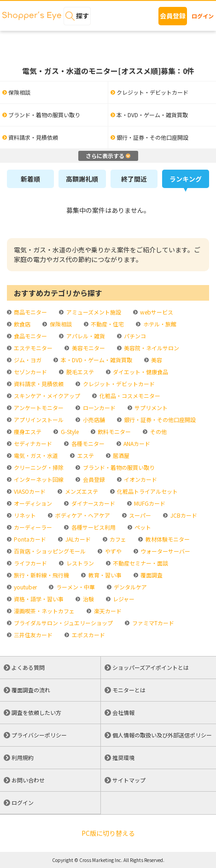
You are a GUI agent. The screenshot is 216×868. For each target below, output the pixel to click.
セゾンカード (30, 372)
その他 (158, 431)
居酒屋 (120, 455)
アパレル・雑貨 (85, 336)
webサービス (156, 312)
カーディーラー (32, 527)
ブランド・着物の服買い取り (118, 467)
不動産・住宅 (107, 324)
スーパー (139, 515)
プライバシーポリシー (39, 735)
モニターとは (129, 690)
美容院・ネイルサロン (151, 348)
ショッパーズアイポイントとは (151, 667)
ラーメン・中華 (75, 587)
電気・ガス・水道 (35, 455)
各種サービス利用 (93, 527)
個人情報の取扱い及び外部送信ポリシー (162, 735)
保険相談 (60, 324)
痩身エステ (27, 431)
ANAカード (136, 443)
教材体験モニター (167, 539)
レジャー (123, 599)
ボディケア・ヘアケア (82, 515)
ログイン (203, 16)
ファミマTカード (152, 623)
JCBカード (183, 515)
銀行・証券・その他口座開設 (159, 420)
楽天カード (107, 611)
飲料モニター (114, 431)
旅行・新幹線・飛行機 (41, 575)
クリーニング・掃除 (38, 467)
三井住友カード (32, 635)
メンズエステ (81, 491)
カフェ (117, 539)
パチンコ (134, 336)
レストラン (79, 563)
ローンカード (99, 408)
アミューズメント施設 (93, 312)
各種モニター (87, 443)
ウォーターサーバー (165, 551)
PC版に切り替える (108, 833)
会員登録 (173, 16)
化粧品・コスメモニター (129, 396)
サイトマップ (129, 780)
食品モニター (30, 336)
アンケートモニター (38, 408)
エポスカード (88, 635)
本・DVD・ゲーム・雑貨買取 (96, 360)
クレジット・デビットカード (118, 384)
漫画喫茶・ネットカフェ (44, 611)
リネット (24, 515)
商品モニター (30, 312)
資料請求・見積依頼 (38, 384)
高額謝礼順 (82, 179)
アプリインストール (38, 420)
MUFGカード (149, 503)
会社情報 (123, 712)
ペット (142, 527)
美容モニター (88, 348)
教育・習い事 (104, 575)
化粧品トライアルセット (147, 491)
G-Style (69, 431)
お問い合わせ (28, 780)
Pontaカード (29, 539)
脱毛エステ (79, 372)
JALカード (77, 539)
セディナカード (32, 443)
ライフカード (30, 563)
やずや (113, 551)
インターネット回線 (38, 479)
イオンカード (140, 479)
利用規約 (23, 757)
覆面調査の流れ (31, 690)
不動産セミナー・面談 (140, 563)
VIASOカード (29, 491)
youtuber (25, 587)
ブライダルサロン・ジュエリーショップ (63, 623)
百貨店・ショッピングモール (49, 551)
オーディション (32, 503)
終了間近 (134, 179)
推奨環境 (123, 757)
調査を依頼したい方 (36, 712)
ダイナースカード (93, 503)
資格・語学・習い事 (38, 599)
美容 (156, 360)
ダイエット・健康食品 (140, 372)
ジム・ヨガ (27, 360)
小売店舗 (93, 420)
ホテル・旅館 (159, 324)
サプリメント (150, 408)
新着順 (30, 179)
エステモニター (32, 348)
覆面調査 (151, 575)
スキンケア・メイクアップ (46, 396)
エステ (85, 455)
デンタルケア (130, 587)
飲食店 (21, 324)
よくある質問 (28, 667)
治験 (88, 599)
